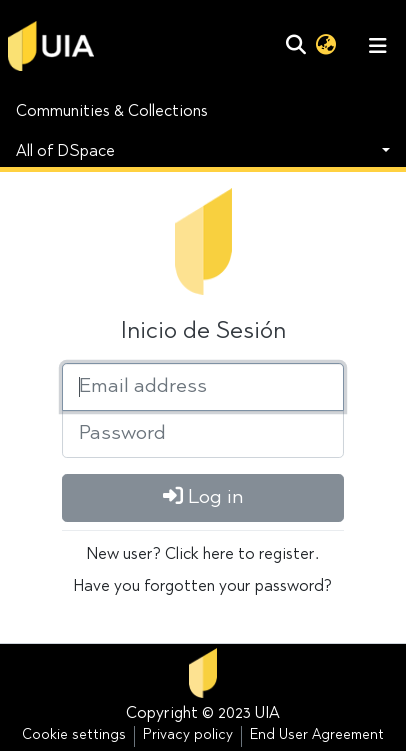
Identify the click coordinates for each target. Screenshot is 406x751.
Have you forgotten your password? (203, 587)
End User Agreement (317, 736)
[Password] (203, 434)
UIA (267, 714)
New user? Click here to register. (203, 555)
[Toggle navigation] (378, 46)
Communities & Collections (112, 112)
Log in (203, 497)
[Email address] (203, 387)
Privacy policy (188, 736)
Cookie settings (74, 736)
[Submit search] (295, 46)
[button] (325, 46)
